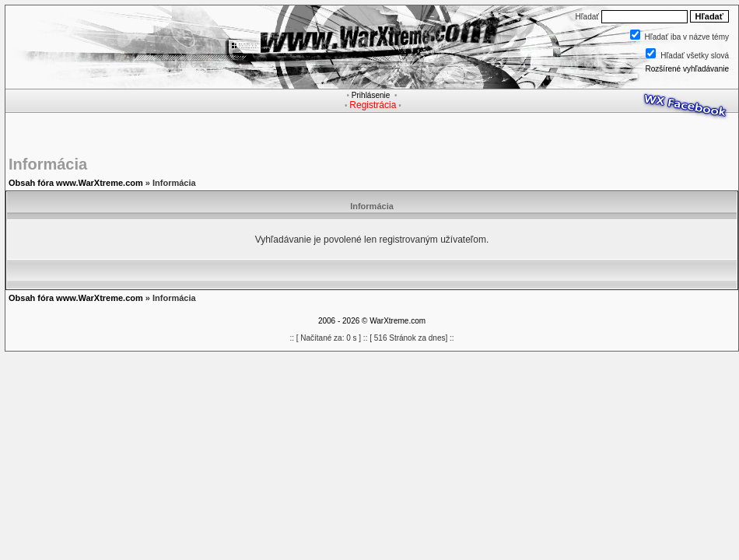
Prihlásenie (371, 95)
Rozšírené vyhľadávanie (687, 69)
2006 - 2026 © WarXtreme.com (372, 321)
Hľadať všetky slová (695, 56)
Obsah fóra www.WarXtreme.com (76, 183)
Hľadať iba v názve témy (687, 37)
